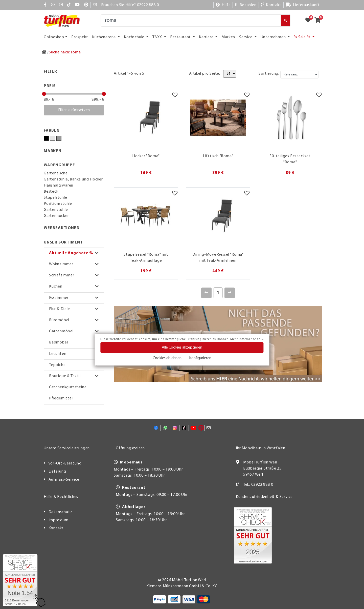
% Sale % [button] (302, 37)
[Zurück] (206, 293)
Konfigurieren (200, 358)
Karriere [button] (207, 37)
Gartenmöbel (61, 331)
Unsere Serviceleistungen (67, 448)
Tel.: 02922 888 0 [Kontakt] (258, 485)
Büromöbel (59, 320)
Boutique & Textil (65, 376)
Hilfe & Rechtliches (61, 497)
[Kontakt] (271, 5)
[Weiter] (230, 293)
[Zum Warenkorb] (319, 21)
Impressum (59, 520)
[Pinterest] (86, 5)
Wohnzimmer (61, 264)
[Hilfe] (223, 5)
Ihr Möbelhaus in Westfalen (261, 448)
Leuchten (58, 354)
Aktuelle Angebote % (71, 253)
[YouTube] (77, 5)
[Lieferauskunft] (303, 5)
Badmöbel (58, 342)
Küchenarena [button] (104, 37)
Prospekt (80, 37)
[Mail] (95, 5)
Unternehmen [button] (274, 37)
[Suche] (191, 21)
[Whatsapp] (53, 5)
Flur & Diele (60, 309)
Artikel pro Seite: (205, 74)
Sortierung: (269, 74)
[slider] (44, 94)
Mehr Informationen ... (247, 339)
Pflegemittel (61, 398)
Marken (228, 37)
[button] (74, 253)
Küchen (56, 287)
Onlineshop (54, 37)
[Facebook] (45, 5)
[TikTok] (69, 5)
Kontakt (56, 528)
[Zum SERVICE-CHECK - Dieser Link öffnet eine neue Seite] (20, 580)
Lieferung (57, 472)
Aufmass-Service (64, 480)
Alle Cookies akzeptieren (182, 348)
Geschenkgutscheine (68, 387)
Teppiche (57, 365)
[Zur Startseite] (44, 52)
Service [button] (246, 37)
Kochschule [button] (135, 37)
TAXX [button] (158, 37)
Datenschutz (61, 512)
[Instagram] (61, 5)
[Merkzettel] (175, 96)
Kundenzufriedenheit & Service (264, 497)
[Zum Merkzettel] (310, 21)
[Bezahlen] (246, 5)
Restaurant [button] (181, 37)
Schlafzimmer (62, 275)
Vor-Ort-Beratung (65, 463)
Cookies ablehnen (167, 358)
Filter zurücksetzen (74, 110)
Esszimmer (59, 298)
